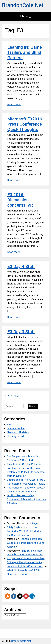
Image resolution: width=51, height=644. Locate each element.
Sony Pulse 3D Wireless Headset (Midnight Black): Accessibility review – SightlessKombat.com (26, 562)
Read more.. (14, 104)
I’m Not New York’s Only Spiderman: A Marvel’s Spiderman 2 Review (26, 499)
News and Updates (18, 432)
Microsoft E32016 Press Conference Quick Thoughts (25, 124)
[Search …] (14, 406)
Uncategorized (15, 436)
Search (33, 406)
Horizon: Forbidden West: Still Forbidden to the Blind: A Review (26, 531)
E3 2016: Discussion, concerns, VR (20, 200)
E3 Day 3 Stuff (21, 332)
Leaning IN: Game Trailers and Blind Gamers (25, 52)
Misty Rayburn (15, 527)
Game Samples (16, 428)
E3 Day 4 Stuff (21, 266)
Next (16, 396)
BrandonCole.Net (23, 5)
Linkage (33, 523)
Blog (10, 425)
